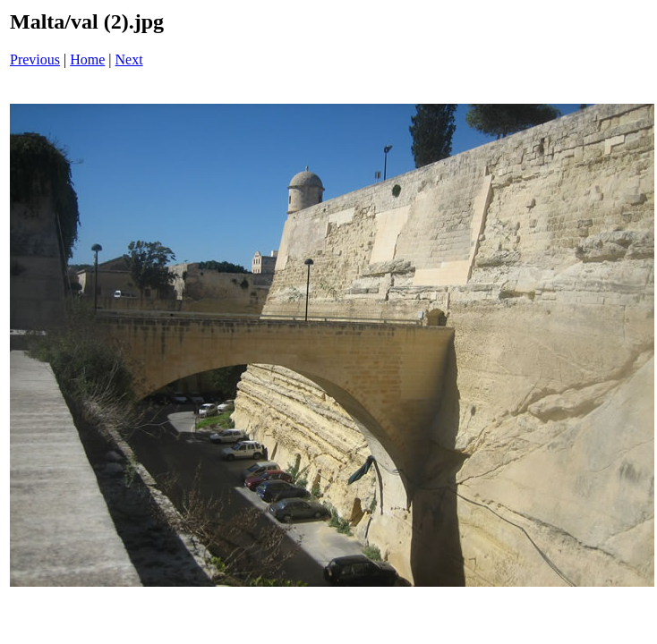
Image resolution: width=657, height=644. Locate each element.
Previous (35, 59)
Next (129, 59)
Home (87, 59)
